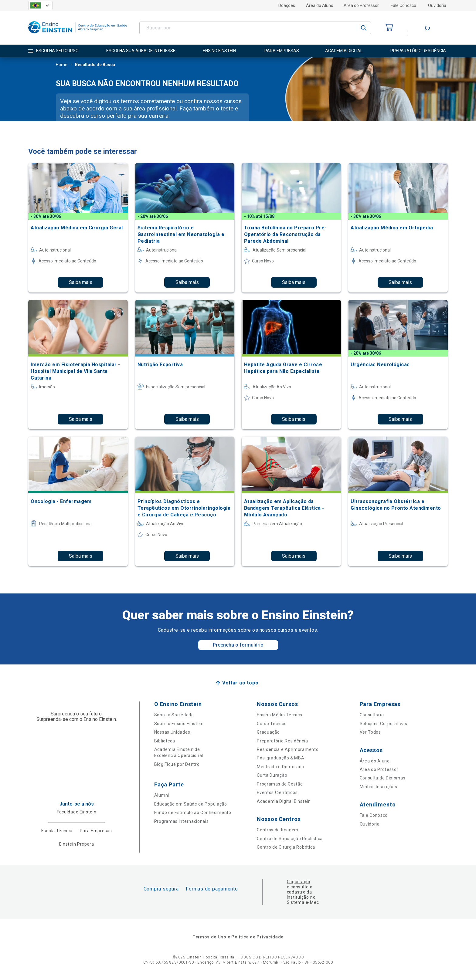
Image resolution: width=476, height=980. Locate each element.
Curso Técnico (272, 724)
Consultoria (372, 715)
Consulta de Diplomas (383, 778)
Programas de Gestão (280, 784)
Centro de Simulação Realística (290, 839)
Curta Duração (272, 775)
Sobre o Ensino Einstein (179, 724)
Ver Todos (370, 732)
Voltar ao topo (240, 683)
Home (62, 65)
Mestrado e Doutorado (280, 767)
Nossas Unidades (172, 732)
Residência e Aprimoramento (288, 749)
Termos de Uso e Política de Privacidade (238, 937)
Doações (287, 5)
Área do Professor (361, 5)
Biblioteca (165, 741)
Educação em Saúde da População (191, 804)
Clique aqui (299, 882)
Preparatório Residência (282, 741)
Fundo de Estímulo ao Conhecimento (193, 813)
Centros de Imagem (278, 830)
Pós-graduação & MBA (280, 758)
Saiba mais (81, 282)
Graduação (268, 732)
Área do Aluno (320, 5)
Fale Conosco (403, 5)
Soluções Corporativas (384, 724)
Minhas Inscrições (379, 787)
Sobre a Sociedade (174, 715)
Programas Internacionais (182, 821)
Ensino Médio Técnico (280, 715)
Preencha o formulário (238, 645)
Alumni (162, 795)
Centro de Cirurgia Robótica (286, 847)
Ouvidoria (437, 5)
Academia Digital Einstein (284, 801)
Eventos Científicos (277, 792)
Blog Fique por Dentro (177, 764)
